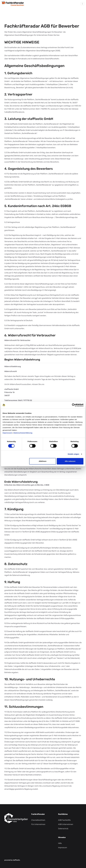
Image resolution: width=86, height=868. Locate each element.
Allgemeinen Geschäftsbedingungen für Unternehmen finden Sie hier (32, 35)
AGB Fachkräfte (64, 820)
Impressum (7, 433)
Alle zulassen (70, 461)
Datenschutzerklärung (23, 433)
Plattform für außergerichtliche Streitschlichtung (50, 712)
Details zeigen (73, 454)
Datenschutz (63, 829)
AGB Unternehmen (66, 824)
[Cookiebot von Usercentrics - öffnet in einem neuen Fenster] (74, 405)
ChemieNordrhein (38, 820)
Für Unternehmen (38, 824)
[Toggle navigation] (82, 4)
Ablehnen (43, 461)
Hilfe (60, 843)
